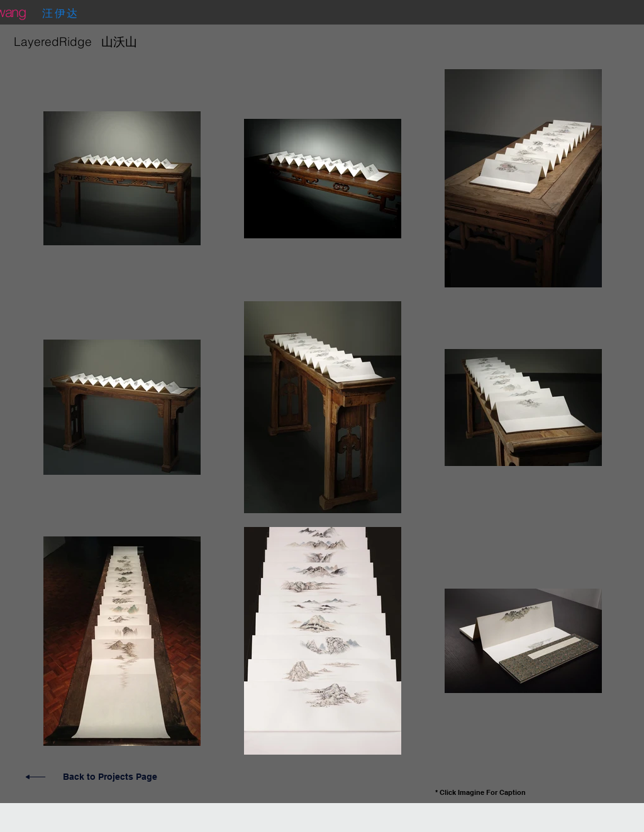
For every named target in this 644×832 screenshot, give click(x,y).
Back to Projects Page (110, 777)
